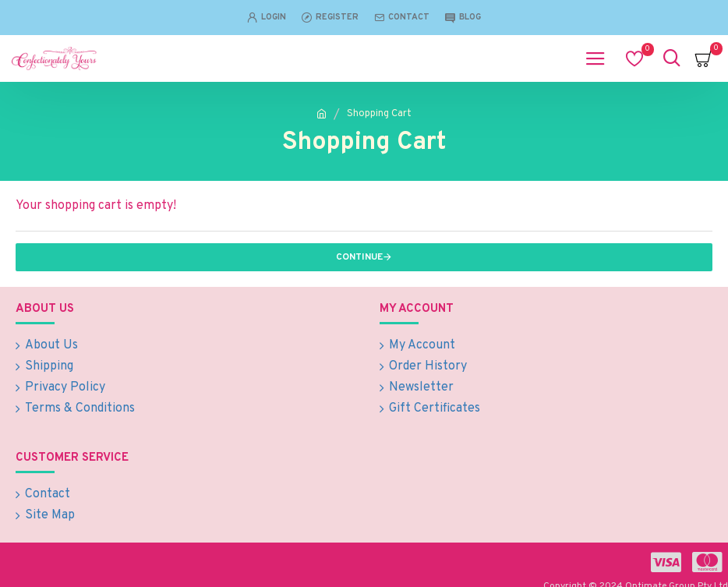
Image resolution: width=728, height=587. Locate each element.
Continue (359, 257)
